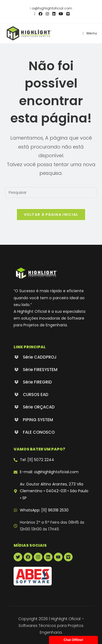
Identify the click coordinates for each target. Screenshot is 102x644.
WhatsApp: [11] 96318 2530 (44, 510)
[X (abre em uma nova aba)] (35, 14)
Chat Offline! (73, 640)
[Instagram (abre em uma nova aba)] (47, 14)
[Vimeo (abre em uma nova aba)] (67, 14)
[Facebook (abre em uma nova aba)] (41, 14)
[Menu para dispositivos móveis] (90, 33)
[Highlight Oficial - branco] (36, 273)
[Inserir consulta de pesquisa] (51, 192)
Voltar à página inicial (51, 215)
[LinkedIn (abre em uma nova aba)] (54, 14)
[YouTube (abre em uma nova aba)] (61, 14)
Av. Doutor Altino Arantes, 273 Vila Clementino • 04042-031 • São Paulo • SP (54, 491)
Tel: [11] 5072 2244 (37, 460)
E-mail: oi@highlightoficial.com (49, 472)
